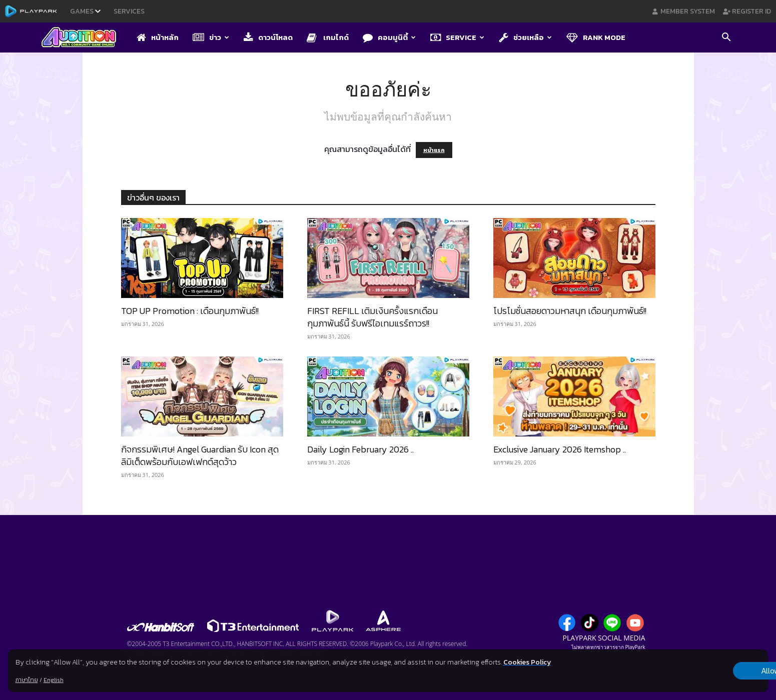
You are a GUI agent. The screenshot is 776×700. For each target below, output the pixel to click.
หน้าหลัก (158, 37)
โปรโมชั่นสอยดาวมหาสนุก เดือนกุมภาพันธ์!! (570, 311)
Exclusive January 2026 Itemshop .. (560, 449)
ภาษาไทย (27, 680)
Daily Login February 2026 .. (360, 449)
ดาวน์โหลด (268, 37)
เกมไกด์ (328, 37)
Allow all (716, 671)
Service (457, 37)
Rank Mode (596, 37)
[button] (726, 38)
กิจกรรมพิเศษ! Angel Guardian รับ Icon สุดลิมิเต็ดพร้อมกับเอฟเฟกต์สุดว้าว (200, 455)
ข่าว (211, 37)
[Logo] (84, 38)
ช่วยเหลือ (525, 37)
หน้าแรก (434, 150)
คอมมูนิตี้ (389, 37)
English (54, 680)
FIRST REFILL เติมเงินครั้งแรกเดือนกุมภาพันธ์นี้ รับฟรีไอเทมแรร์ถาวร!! (372, 317)
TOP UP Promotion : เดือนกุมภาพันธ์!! (190, 311)
